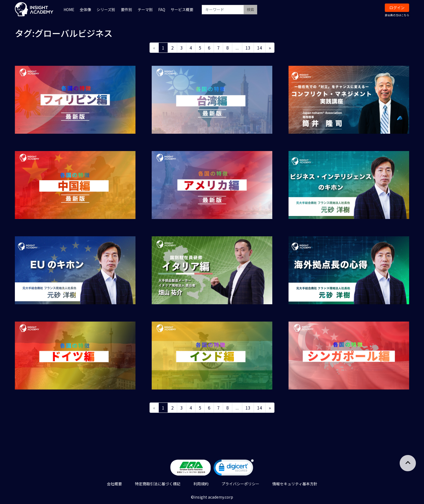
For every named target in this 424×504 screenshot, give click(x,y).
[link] (234, 469)
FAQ (162, 9)
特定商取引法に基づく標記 (158, 484)
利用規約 (201, 484)
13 (248, 48)
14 (260, 48)
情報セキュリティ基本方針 (295, 484)
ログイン (397, 8)
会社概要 (114, 484)
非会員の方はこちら (397, 15)
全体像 (85, 9)
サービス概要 (182, 9)
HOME (69, 9)
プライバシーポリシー (240, 484)
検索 (250, 9)
